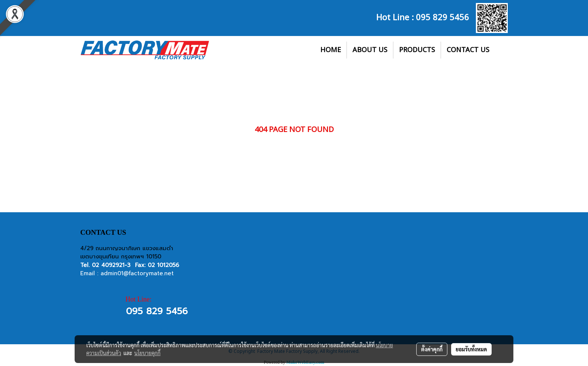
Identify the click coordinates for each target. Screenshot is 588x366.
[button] (502, 50)
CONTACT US (468, 50)
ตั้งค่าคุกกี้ (432, 349)
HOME (331, 50)
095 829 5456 (442, 16)
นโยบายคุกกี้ (147, 353)
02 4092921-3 (111, 265)
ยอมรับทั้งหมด (471, 349)
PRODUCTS (417, 50)
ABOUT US (370, 50)
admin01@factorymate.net (137, 273)
